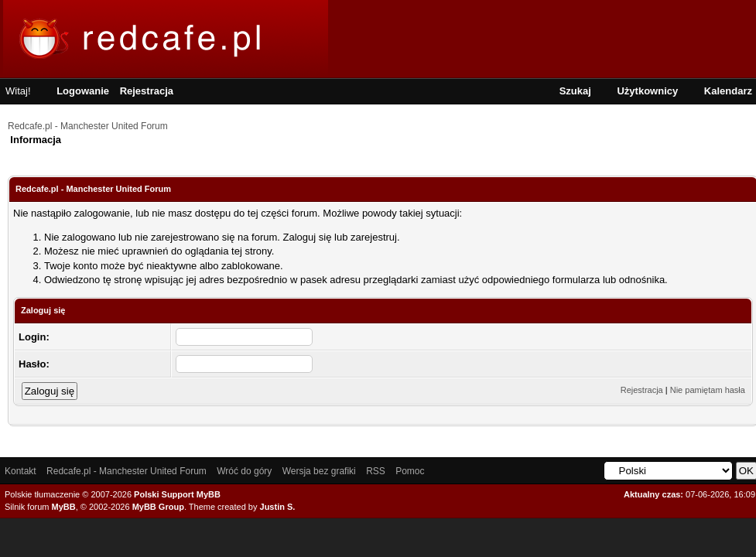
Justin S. (278, 507)
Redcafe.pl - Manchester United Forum (88, 126)
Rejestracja (147, 91)
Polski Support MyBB (177, 494)
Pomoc (410, 471)
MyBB (64, 507)
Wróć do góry (244, 471)
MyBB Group (158, 507)
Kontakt (21, 471)
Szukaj (575, 91)
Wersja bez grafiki (319, 471)
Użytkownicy (647, 91)
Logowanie (83, 91)
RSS (376, 471)
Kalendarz (728, 91)
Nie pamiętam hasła (708, 390)
